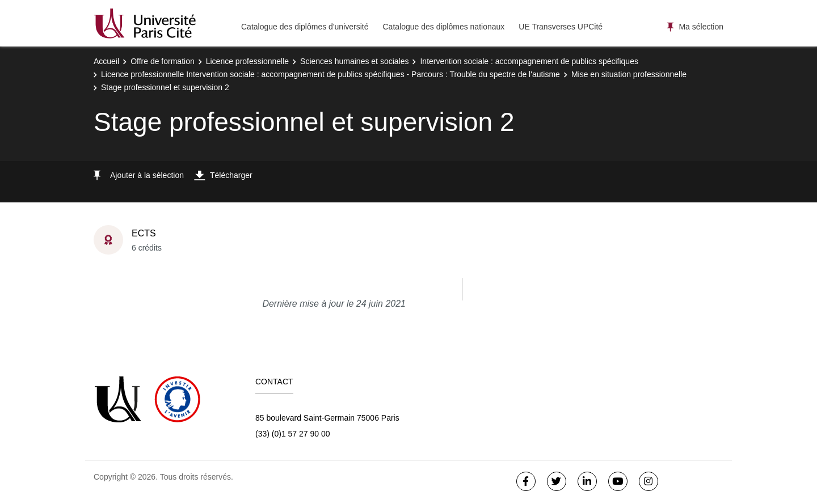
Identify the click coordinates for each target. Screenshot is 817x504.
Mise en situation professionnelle (629, 74)
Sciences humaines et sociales (354, 61)
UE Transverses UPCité (561, 27)
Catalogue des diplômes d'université (305, 27)
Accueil (106, 61)
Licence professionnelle (247, 61)
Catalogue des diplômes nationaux (443, 27)
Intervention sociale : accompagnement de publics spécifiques (529, 61)
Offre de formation (163, 61)
